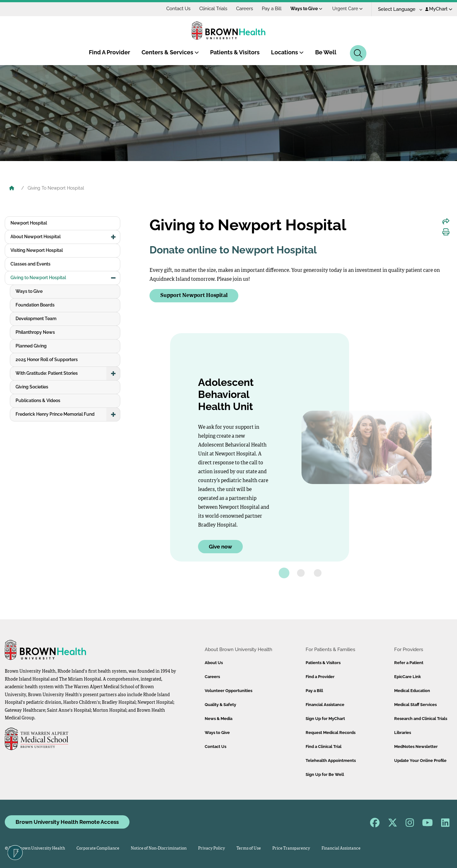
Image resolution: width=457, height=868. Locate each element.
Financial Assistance (325, 705)
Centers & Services (170, 52)
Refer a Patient (409, 663)
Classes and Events (30, 264)
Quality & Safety (220, 705)
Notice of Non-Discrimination (159, 848)
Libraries (403, 733)
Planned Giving (31, 346)
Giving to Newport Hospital (38, 278)
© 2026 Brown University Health (35, 848)
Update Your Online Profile (420, 760)
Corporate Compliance (98, 848)
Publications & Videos (38, 400)
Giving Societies (32, 387)
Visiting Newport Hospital (37, 250)
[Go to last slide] (158, 451)
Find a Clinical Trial (324, 747)
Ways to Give (306, 9)
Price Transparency (291, 848)
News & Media (219, 719)
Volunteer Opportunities (228, 691)
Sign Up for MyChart (325, 719)
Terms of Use (249, 848)
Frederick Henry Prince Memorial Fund (55, 414)
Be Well (326, 52)
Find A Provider (109, 52)
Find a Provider (320, 677)
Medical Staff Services (415, 705)
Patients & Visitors (235, 52)
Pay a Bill (272, 9)
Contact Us (178, 9)
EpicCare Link (407, 677)
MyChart (439, 9)
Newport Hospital (29, 223)
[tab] (284, 573)
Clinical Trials (213, 9)
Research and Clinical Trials (421, 719)
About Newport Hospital (36, 237)
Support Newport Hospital (194, 296)
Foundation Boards (35, 305)
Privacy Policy (212, 848)
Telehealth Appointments (331, 760)
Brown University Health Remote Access (67, 822)
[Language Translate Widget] (398, 9)
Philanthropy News (35, 332)
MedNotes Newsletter (416, 747)
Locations (287, 52)
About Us (214, 663)
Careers (245, 9)
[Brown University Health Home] (12, 189)
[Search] (358, 53)
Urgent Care (348, 9)
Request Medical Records (331, 733)
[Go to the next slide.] (444, 451)
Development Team (36, 319)
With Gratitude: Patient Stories (47, 373)
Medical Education (412, 691)
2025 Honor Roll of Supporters (47, 360)
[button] (113, 237)
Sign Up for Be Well (325, 774)
